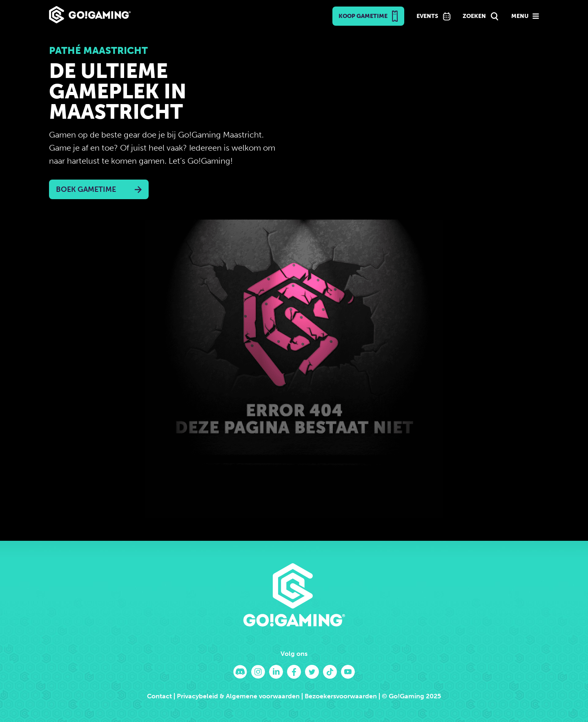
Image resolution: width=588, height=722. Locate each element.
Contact (159, 696)
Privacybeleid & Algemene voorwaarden (238, 696)
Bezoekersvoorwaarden (341, 696)
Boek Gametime (86, 189)
